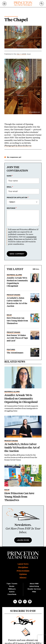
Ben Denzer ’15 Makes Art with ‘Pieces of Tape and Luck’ (17, 338)
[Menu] (4, 4)
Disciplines (23, 567)
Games (12, 592)
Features (11, 350)
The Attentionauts (15, 353)
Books (12, 586)
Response (11, 208)
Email (9, 187)
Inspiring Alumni (14, 275)
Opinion (23, 574)
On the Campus (11, 15)
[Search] (42, 4)
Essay (9, 315)
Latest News (23, 564)
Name (9, 176)
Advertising (34, 586)
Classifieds (12, 594)
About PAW (34, 584)
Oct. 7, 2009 (21, 54)
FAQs (34, 592)
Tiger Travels (12, 584)
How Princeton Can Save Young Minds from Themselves (17, 321)
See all (36, 269)
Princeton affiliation (17, 198)
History (23, 578)
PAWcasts (12, 589)
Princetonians (14, 295)
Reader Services (34, 589)
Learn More (23, 540)
